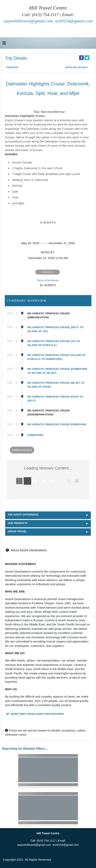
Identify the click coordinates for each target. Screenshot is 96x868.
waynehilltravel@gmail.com (28, 21)
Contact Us (48, 272)
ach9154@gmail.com (74, 21)
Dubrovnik (35, 435)
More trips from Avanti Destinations (35, 714)
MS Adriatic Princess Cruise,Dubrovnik (57, 424)
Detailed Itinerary (22, 450)
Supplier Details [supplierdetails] (76, 67)
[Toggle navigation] (4, 44)
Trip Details (16, 58)
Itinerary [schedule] (12, 67)
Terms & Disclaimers (48, 280)
